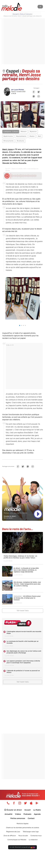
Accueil (15, 14)
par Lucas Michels (18, 90)
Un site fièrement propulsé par (22, 848)
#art (39, 136)
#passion (33, 132)
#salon (32, 136)
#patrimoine (8, 136)
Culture (28, 14)
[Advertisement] (21, 41)
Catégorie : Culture (11, 132)
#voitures (20, 141)
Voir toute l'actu (23, 611)
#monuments (8, 141)
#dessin (24, 132)
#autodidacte (21, 136)
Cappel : (12, 71)
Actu (22, 14)
